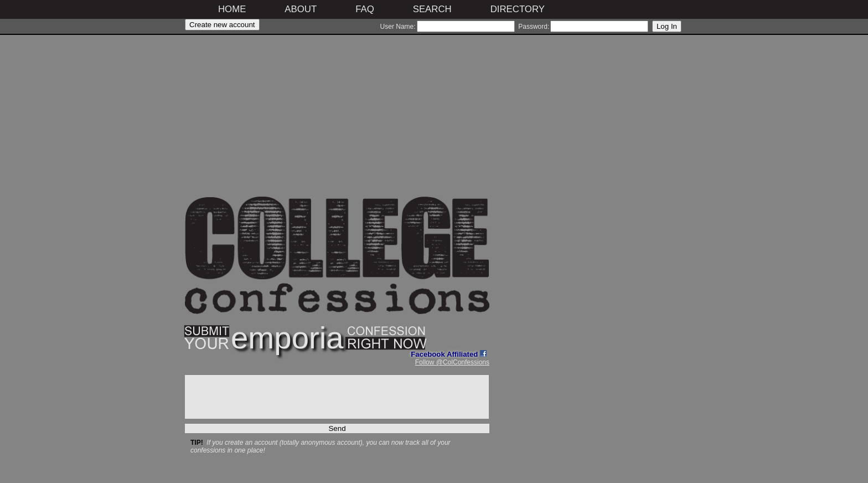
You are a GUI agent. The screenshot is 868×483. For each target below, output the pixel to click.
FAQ (365, 9)
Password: (534, 27)
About (301, 9)
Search (432, 9)
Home (232, 9)
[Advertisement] (337, 119)
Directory (518, 9)
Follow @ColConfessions (452, 362)
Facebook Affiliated (449, 354)
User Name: (398, 27)
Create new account (222, 25)
